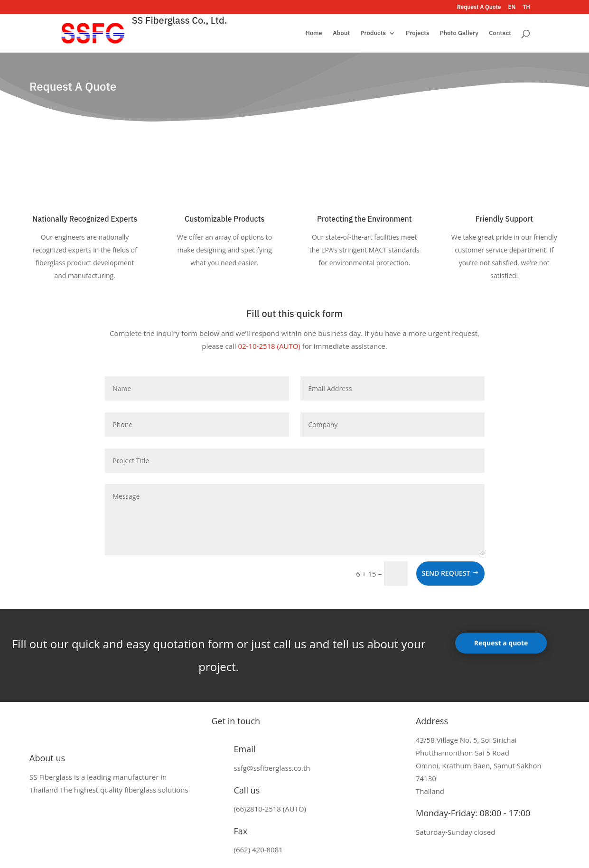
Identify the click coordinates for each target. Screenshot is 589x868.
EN (512, 7)
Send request (446, 573)
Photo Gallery (459, 33)
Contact (500, 33)
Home (313, 33)
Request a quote (501, 643)
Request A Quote (479, 7)
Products (373, 33)
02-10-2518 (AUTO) (269, 346)
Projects (417, 33)
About (341, 33)
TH (526, 7)
